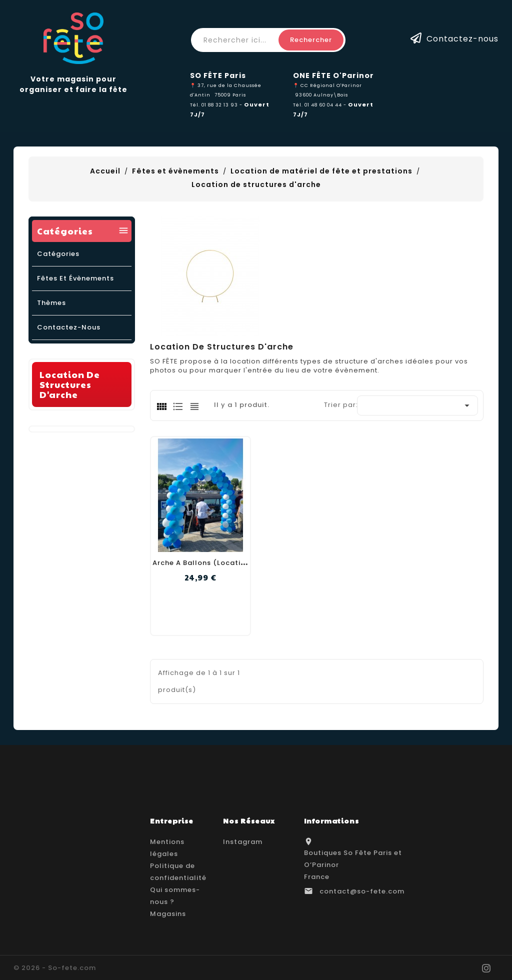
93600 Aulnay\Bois (321, 95)
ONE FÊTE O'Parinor (333, 75)
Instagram (243, 842)
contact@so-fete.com (362, 891)
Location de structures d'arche (70, 384)
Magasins (168, 914)
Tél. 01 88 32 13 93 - (217, 105)
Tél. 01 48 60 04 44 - (320, 105)
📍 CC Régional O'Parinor (327, 85)
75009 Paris (230, 95)
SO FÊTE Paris (218, 75)
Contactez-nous (462, 38)
